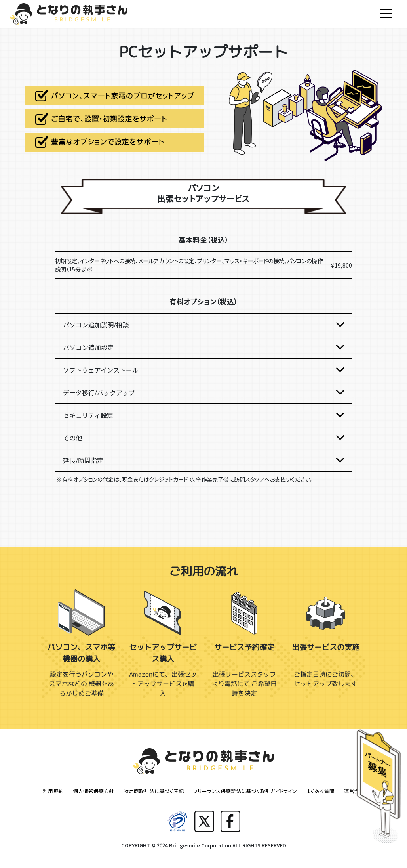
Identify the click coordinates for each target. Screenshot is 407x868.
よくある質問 (320, 791)
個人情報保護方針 (93, 791)
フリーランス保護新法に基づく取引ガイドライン (245, 791)
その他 (72, 438)
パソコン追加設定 (88, 347)
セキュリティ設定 (88, 415)
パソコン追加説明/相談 (96, 325)
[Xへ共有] (204, 821)
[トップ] (69, 8)
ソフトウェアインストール (101, 370)
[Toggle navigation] (386, 14)
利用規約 (53, 791)
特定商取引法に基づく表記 (154, 791)
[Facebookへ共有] (230, 821)
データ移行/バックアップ (99, 392)
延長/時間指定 (83, 460)
